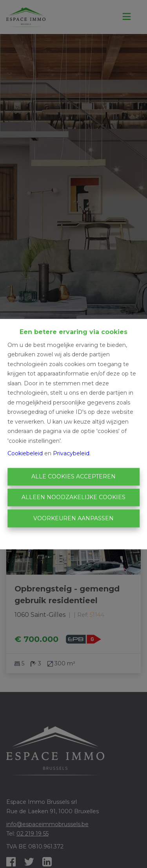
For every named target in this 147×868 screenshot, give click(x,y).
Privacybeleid (71, 454)
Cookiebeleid (25, 454)
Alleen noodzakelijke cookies (73, 498)
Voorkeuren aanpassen (73, 518)
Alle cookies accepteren (73, 476)
